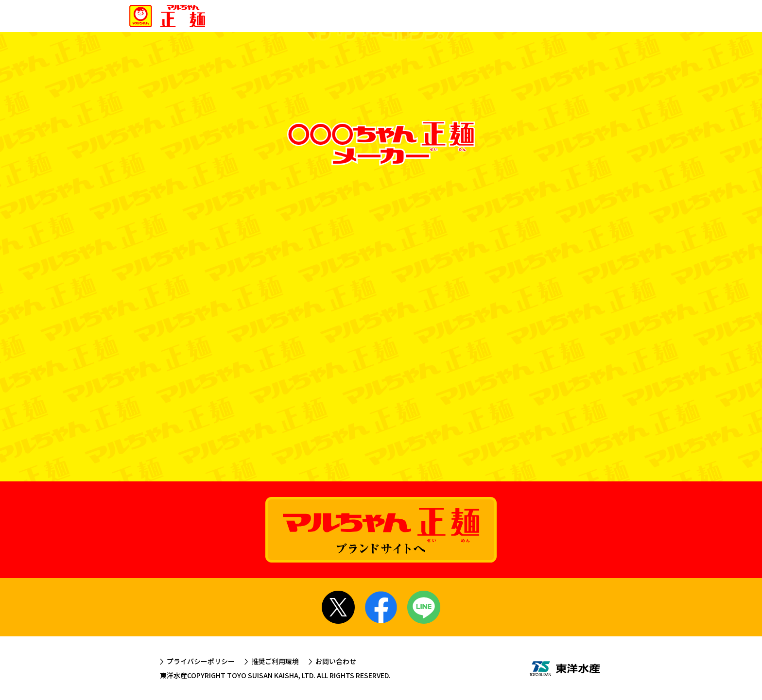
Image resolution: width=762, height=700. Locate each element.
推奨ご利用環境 (275, 661)
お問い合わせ (336, 661)
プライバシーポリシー (201, 661)
